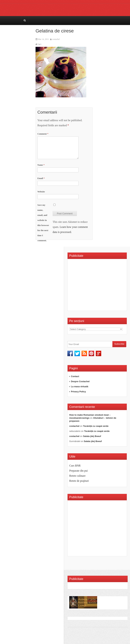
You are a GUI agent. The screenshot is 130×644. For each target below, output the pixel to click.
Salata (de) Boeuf (92, 436)
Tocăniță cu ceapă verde (96, 426)
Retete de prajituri (79, 481)
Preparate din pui (78, 471)
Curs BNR (75, 466)
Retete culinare (77, 476)
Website (41, 192)
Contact (75, 376)
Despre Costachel (80, 381)
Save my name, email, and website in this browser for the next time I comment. (43, 223)
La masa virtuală (80, 386)
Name (41, 165)
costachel (56, 39)
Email (41, 178)
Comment (43, 134)
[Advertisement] (98, 286)
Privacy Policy (78, 392)
